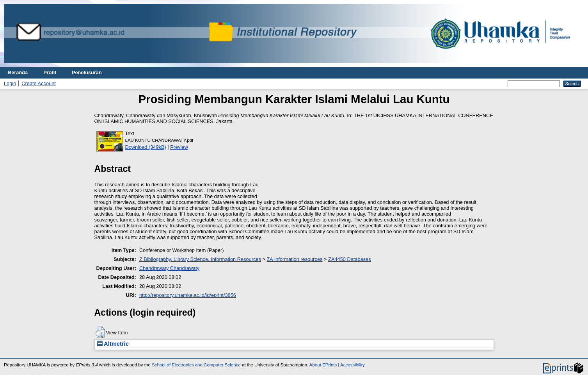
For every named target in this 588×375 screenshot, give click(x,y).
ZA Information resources (295, 259)
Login (10, 83)
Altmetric (113, 344)
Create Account (39, 83)
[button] (100, 332)
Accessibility (353, 365)
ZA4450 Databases (350, 259)
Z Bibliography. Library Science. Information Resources (200, 259)
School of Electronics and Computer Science (196, 365)
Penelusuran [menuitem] (87, 72)
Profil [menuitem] (50, 72)
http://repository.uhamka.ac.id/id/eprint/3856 (188, 295)
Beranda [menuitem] (18, 72)
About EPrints (323, 365)
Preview (179, 147)
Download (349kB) (146, 147)
